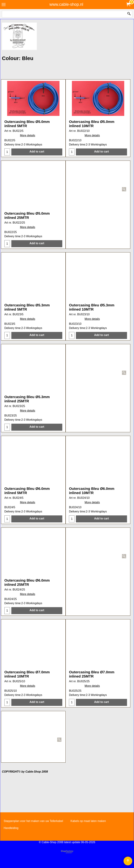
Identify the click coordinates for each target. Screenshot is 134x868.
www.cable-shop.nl (66, 4)
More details (27, 149)
